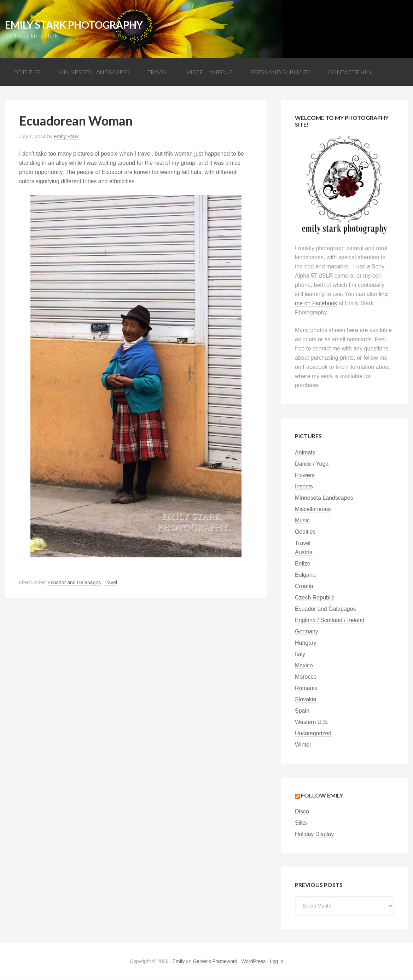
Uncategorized (313, 734)
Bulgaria (305, 575)
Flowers (305, 475)
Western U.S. (312, 722)
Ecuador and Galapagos (74, 583)
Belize (303, 564)
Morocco (306, 677)
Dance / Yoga (312, 464)
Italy (300, 654)
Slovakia (306, 700)
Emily (179, 962)
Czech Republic (315, 598)
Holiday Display (314, 834)
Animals (305, 453)
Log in (277, 962)
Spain (302, 711)
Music (302, 521)
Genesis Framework (215, 962)
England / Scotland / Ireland (330, 621)
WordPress (253, 962)
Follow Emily (322, 796)
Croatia (304, 587)
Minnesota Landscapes (324, 498)
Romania (306, 688)
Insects (304, 487)
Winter (303, 745)
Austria (304, 553)
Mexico (304, 666)
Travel (110, 583)
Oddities (305, 532)
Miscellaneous (313, 509)
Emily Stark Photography (74, 25)
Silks (301, 823)
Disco (302, 812)
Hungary (306, 643)
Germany (307, 632)
